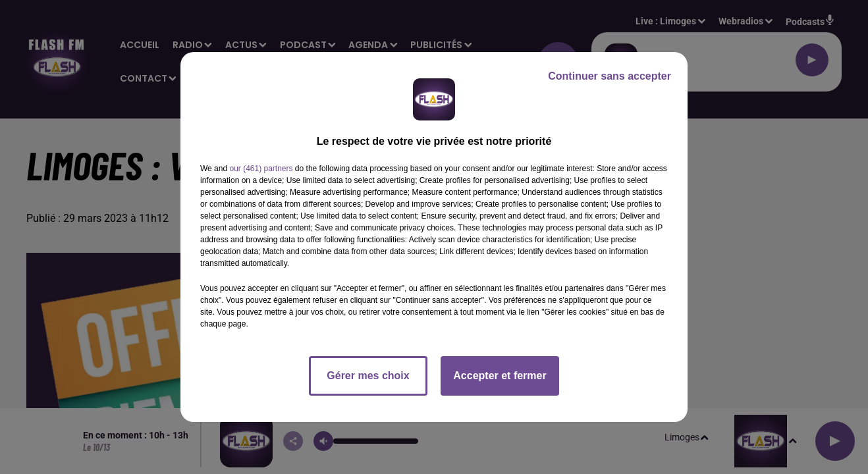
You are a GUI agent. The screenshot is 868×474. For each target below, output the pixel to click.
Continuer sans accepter (610, 76)
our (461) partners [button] (261, 169)
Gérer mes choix (368, 376)
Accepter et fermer (500, 376)
